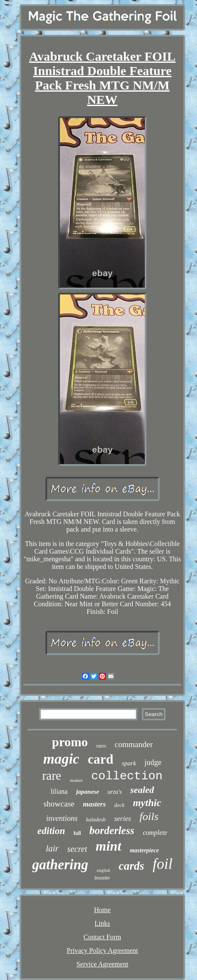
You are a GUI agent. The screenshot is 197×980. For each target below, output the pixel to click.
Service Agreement (102, 964)
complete (155, 833)
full (77, 833)
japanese (87, 792)
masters (94, 804)
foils (149, 816)
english (104, 870)
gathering (60, 865)
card (101, 759)
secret (77, 849)
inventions (62, 818)
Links (102, 923)
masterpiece (144, 850)
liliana (59, 791)
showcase (59, 804)
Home (102, 910)
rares (101, 746)
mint (108, 846)
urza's (114, 792)
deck (119, 805)
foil (163, 864)
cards (132, 866)
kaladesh (96, 819)
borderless (112, 830)
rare (52, 776)
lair (52, 848)
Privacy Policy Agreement (102, 951)
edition (51, 831)
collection (127, 776)
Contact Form (102, 937)
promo (70, 742)
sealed (142, 790)
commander (134, 744)
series (123, 819)
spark (129, 763)
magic (61, 759)
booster (103, 878)
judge (153, 762)
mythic (147, 803)
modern (76, 780)
